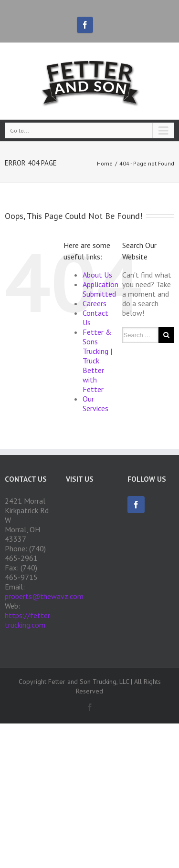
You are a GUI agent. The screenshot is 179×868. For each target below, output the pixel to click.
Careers (95, 303)
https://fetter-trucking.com (29, 620)
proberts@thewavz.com (44, 596)
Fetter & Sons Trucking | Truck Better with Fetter (97, 361)
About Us (97, 275)
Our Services (95, 403)
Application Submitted (100, 289)
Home (105, 163)
